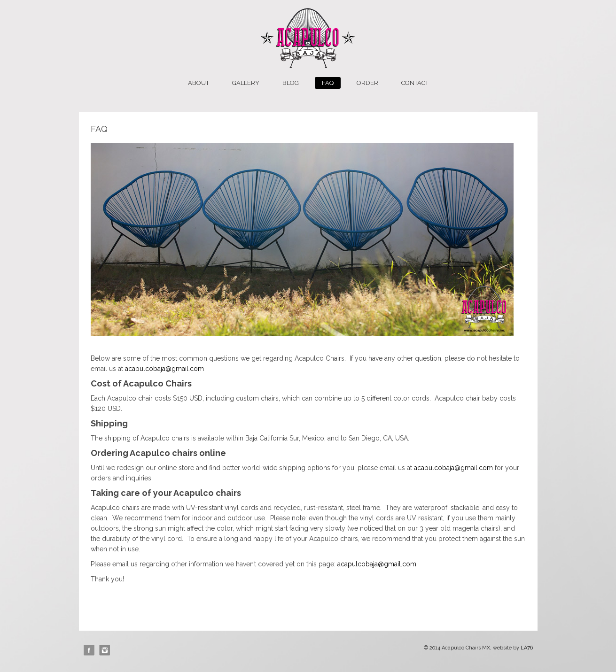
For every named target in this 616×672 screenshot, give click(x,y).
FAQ (328, 83)
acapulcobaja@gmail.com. (378, 564)
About (199, 83)
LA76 (527, 648)
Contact (415, 83)
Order (367, 83)
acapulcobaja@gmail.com (164, 369)
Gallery (246, 83)
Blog (291, 83)
